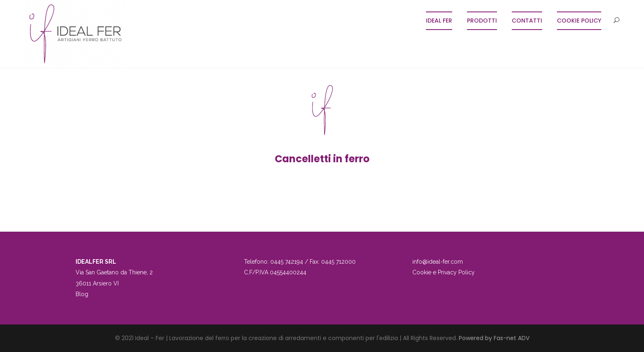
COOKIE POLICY (579, 21)
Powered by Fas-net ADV (494, 338)
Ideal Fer (439, 21)
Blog (82, 294)
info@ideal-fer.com (438, 262)
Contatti (527, 21)
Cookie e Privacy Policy (444, 272)
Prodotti (482, 21)
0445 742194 (287, 262)
